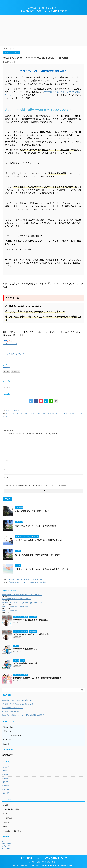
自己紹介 (6, 744)
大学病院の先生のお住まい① (25, 663)
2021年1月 (5, 771)
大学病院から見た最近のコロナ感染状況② (31, 620)
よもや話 (8, 410)
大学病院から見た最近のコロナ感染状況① (31, 634)
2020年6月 (5, 786)
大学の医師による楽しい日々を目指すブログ (44, 11)
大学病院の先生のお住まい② (25, 649)
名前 (6, 460)
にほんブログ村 (10, 344)
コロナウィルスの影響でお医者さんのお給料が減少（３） (39, 540)
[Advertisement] (43, 30)
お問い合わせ (7, 731)
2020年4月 (5, 793)
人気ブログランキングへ (15, 354)
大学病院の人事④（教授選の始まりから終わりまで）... (22, 595)
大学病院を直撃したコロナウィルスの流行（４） (26, 580)
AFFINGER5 (70, 865)
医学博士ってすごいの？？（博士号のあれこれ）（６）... (23, 603)
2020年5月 (5, 789)
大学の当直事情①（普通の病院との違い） (32, 511)
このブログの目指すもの (12, 735)
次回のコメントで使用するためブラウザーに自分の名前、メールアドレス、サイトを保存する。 (37, 486)
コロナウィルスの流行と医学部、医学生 (53, 413)
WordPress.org (7, 848)
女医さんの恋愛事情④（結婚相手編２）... (17, 607)
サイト (6, 477)
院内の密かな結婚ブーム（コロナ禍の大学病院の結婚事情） (38, 678)
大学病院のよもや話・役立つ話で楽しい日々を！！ (43, 862)
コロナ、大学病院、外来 (12, 413)
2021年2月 (5, 767)
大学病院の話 (15, 410)
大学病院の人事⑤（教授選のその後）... (16, 599)
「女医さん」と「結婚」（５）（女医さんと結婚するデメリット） (43, 569)
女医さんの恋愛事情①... (10, 610)
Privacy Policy (8, 727)
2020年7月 (5, 782)
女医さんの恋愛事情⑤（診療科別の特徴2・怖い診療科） (38, 555)
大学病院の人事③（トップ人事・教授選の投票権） (36, 526)
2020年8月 (5, 778)
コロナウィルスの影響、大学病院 (30, 413)
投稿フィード (6, 844)
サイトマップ (7, 740)
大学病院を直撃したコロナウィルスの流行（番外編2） (28, 582)
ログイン (5, 841)
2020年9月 (5, 775)
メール (7, 469)
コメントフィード (8, 846)
